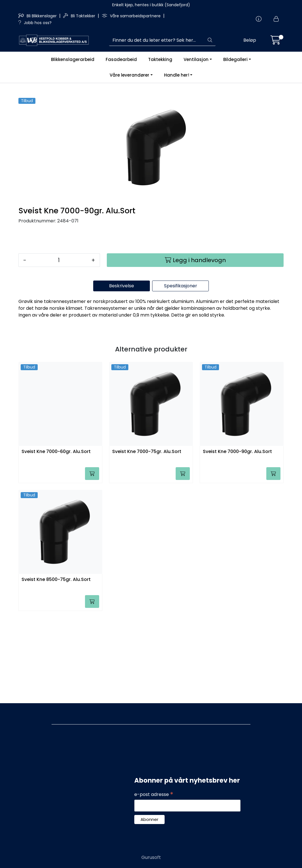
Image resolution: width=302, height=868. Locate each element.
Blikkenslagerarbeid (73, 59)
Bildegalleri (235, 59)
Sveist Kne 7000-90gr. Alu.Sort (237, 537)
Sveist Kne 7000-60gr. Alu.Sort (56, 537)
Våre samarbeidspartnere (132, 16)
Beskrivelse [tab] (122, 371)
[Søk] (157, 40)
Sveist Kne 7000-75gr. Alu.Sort (147, 537)
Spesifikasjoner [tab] (181, 371)
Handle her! (177, 75)
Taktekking (160, 59)
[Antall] (59, 345)
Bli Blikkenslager (38, 16)
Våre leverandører (129, 75)
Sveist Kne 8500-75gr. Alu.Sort (56, 665)
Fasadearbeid (121, 59)
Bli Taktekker (80, 16)
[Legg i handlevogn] (195, 345)
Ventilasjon (196, 59)
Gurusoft (151, 857)
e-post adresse (154, 795)
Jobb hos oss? (35, 23)
